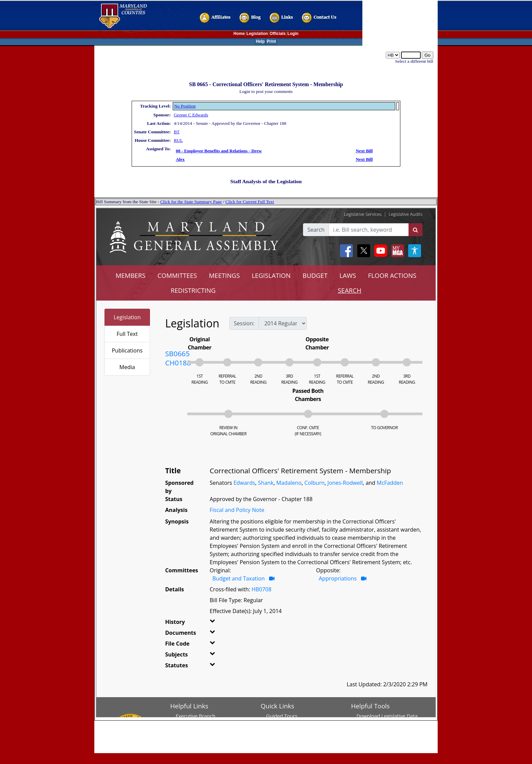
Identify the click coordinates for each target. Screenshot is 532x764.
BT (177, 132)
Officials (278, 34)
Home (239, 34)
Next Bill (364, 151)
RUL (178, 140)
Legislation (257, 34)
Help (260, 41)
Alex (180, 159)
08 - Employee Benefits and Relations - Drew (219, 151)
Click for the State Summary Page (191, 202)
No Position (185, 106)
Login (293, 34)
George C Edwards (191, 115)
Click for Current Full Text (250, 202)
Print (271, 41)
